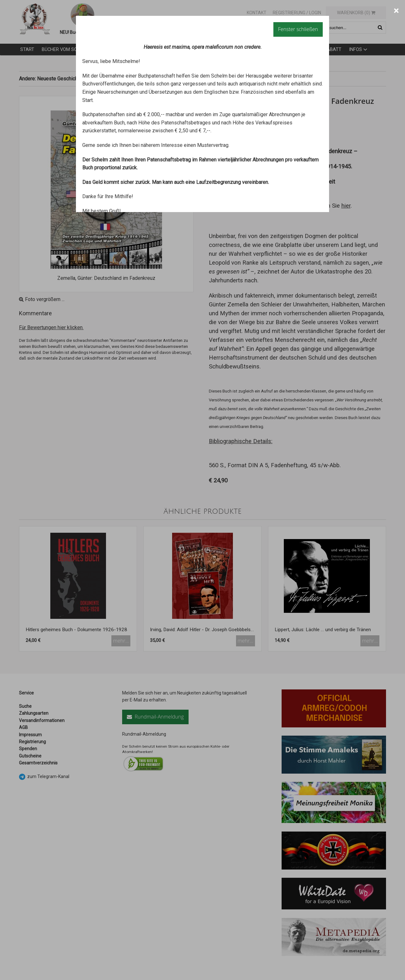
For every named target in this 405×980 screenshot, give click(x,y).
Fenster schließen (298, 29)
